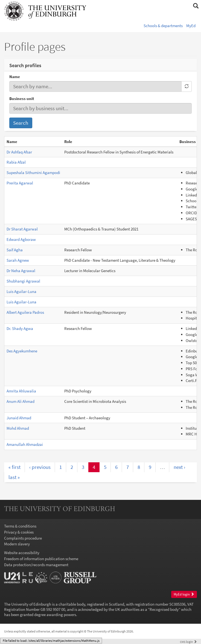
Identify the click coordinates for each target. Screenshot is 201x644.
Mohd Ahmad (18, 428)
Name (15, 77)
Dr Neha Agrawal (21, 271)
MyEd (191, 26)
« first (14, 467)
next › (179, 467)
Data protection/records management (36, 565)
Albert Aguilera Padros (25, 312)
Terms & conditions (20, 526)
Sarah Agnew (18, 260)
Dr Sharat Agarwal (22, 229)
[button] (196, 6)
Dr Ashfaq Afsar (19, 152)
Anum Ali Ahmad (21, 401)
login (188, 642)
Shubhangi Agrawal (23, 281)
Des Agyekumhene (22, 351)
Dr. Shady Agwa (20, 328)
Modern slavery (17, 544)
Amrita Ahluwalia (21, 391)
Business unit (22, 99)
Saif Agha (15, 250)
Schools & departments (163, 26)
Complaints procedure (23, 538)
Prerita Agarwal (20, 183)
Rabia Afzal (16, 162)
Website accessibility (22, 553)
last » (14, 477)
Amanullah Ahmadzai (25, 444)
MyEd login (184, 594)
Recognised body (164, 609)
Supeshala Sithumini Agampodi (33, 173)
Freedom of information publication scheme (41, 559)
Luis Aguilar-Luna (21, 291)
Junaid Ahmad (19, 418)
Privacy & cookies (19, 532)
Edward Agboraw (21, 239)
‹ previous (40, 467)
